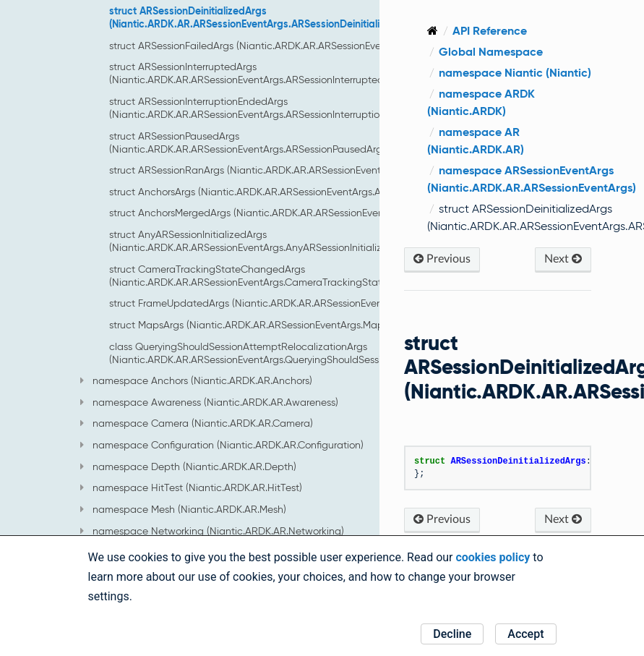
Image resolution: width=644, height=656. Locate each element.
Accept (525, 634)
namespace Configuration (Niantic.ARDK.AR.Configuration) (222, 445)
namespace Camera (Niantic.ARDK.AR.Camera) (197, 423)
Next (565, 276)
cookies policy (493, 557)
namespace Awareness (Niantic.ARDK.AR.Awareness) (209, 402)
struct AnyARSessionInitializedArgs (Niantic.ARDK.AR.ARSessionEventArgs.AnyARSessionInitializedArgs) (263, 241)
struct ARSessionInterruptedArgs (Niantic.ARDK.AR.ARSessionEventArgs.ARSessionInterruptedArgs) (258, 73)
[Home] (459, 31)
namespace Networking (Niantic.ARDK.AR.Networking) (212, 531)
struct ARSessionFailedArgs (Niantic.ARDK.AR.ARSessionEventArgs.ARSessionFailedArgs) (310, 46)
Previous (468, 276)
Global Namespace (517, 52)
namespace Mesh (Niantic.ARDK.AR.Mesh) (183, 509)
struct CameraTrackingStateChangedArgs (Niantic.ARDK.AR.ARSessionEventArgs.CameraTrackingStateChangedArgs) (282, 276)
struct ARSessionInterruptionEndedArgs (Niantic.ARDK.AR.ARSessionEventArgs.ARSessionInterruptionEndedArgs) (274, 108)
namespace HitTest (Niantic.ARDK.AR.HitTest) (191, 487)
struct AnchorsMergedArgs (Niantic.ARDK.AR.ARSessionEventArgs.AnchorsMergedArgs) (307, 213)
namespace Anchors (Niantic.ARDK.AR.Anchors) (196, 380)
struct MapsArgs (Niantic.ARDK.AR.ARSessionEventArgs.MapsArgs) (260, 325)
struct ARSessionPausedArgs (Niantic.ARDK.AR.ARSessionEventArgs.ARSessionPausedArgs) (249, 142)
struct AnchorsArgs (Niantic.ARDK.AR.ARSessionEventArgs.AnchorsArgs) (272, 192)
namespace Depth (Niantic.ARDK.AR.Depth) (188, 467)
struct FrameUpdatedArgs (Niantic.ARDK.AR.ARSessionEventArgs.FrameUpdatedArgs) (306, 303)
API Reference (516, 31)
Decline (452, 634)
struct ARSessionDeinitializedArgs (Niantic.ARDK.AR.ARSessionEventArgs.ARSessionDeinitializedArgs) (265, 17)
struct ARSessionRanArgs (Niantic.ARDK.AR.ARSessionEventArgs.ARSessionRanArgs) (301, 170)
